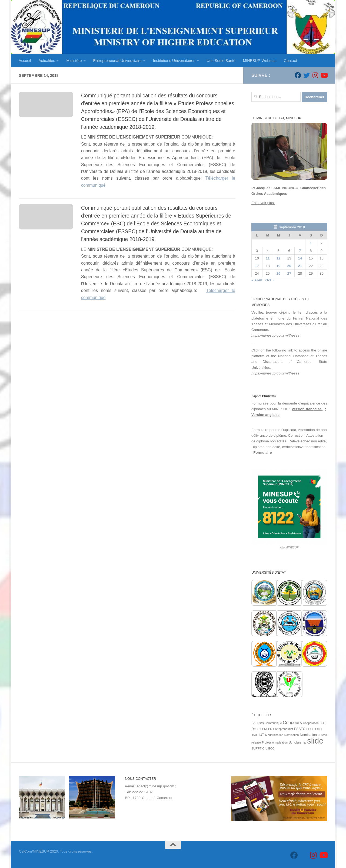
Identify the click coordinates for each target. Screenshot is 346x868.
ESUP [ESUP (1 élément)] (310, 729)
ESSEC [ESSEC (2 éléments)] (300, 729)
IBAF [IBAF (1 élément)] (255, 735)
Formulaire (262, 453)
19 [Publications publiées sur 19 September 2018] (279, 266)
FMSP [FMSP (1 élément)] (319, 729)
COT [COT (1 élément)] (323, 723)
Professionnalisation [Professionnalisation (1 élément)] (275, 742)
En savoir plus (263, 203)
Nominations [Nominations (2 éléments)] (309, 735)
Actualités (47, 61)
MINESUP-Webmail (260, 61)
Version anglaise (265, 415)
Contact (290, 61)
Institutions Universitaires (174, 61)
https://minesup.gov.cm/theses (275, 335)
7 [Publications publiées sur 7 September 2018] (300, 251)
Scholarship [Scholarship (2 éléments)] (297, 742)
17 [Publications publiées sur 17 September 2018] (257, 266)
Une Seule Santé (221, 61)
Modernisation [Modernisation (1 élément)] (274, 735)
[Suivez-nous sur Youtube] (324, 75)
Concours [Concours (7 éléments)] (292, 723)
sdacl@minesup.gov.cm (155, 786)
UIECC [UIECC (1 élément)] (270, 748)
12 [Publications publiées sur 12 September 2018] (279, 258)
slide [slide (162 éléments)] (315, 741)
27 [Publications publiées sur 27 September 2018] (289, 273)
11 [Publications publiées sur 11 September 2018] (268, 258)
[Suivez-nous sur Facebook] (298, 75)
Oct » (270, 280)
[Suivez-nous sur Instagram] (315, 75)
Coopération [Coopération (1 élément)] (311, 723)
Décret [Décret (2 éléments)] (256, 729)
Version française (307, 409)
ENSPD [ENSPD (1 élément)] (267, 729)
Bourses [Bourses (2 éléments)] (258, 723)
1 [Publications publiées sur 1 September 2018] (311, 243)
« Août (257, 280)
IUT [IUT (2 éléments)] (261, 735)
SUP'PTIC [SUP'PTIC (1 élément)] (258, 748)
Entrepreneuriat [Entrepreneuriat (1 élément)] (283, 729)
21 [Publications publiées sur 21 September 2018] (300, 266)
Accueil (25, 61)
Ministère (74, 61)
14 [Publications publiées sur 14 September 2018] (300, 258)
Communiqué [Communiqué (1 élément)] (273, 723)
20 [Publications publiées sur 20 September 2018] (289, 266)
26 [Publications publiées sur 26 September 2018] (279, 273)
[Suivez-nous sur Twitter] (307, 75)
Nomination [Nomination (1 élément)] (292, 735)
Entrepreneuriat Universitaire (117, 61)
